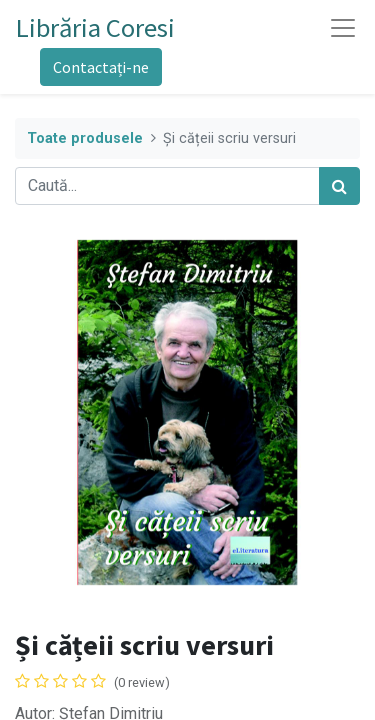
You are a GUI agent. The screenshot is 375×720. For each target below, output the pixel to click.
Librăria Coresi (95, 27)
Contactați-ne (101, 67)
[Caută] (339, 186)
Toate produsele (85, 138)
